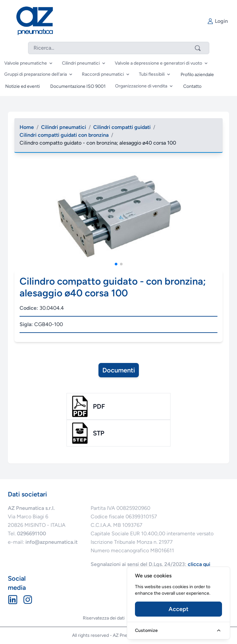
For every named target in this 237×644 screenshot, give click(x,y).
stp (99, 433)
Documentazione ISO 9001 (78, 86)
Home (27, 127)
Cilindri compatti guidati (122, 127)
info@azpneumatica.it (52, 542)
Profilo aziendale (197, 75)
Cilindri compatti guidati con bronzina (64, 135)
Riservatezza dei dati (104, 618)
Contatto (192, 86)
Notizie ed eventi (22, 86)
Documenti (119, 370)
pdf (99, 406)
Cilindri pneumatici (64, 127)
